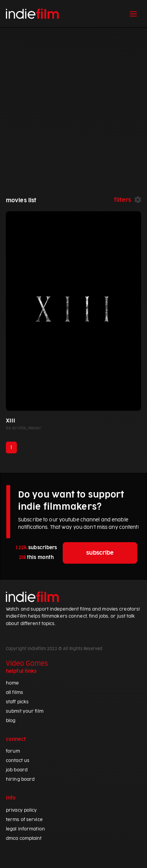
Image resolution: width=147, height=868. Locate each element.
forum (13, 751)
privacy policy (22, 810)
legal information (25, 829)
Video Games (27, 664)
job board (17, 770)
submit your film (25, 711)
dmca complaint (24, 838)
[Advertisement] (73, 105)
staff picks (17, 702)
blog (11, 721)
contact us (18, 761)
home (12, 683)
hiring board (20, 779)
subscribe (100, 553)
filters (122, 200)
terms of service (24, 820)
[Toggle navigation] (133, 14)
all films (15, 693)
